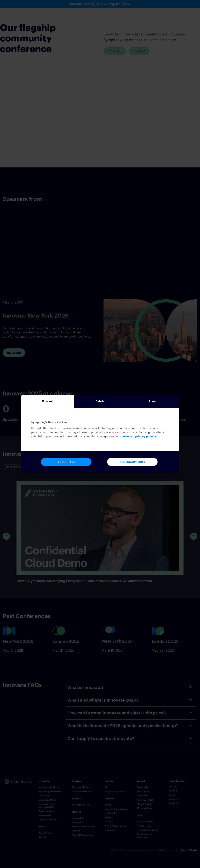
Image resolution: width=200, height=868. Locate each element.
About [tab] (153, 401)
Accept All (66, 462)
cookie (124, 437)
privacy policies (146, 437)
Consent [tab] (47, 401)
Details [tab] (100, 401)
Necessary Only (132, 462)
